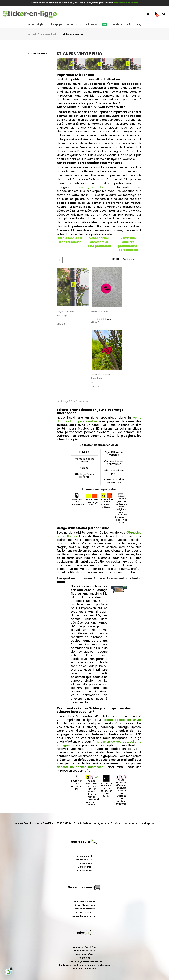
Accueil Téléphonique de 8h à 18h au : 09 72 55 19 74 (43, 754)
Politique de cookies (85, 899)
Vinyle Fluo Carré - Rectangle (66, 307)
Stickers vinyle (35, 24)
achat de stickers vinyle (123, 650)
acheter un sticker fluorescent (81, 698)
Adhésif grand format (85, 846)
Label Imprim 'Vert (85, 885)
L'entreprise (147, 754)
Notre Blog (85, 888)
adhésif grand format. (92, 187)
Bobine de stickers (85, 839)
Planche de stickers (85, 832)
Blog (139, 24)
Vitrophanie (85, 797)
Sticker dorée (85, 801)
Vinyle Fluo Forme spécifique (124, 307)
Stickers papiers (85, 843)
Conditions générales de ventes (85, 892)
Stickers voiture (85, 790)
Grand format (75, 24)
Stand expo (117, 24)
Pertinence (132, 259)
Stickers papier (55, 24)
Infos (130, 24)
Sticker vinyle (85, 794)
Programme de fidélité (126, 3)
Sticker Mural (85, 787)
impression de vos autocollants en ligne (99, 674)
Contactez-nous (125, 754)
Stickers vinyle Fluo (40, 54)
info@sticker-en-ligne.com (93, 754)
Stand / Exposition (85, 836)
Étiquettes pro (97, 24)
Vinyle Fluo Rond (94, 305)
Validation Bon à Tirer (85, 877)
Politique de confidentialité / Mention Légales (85, 895)
